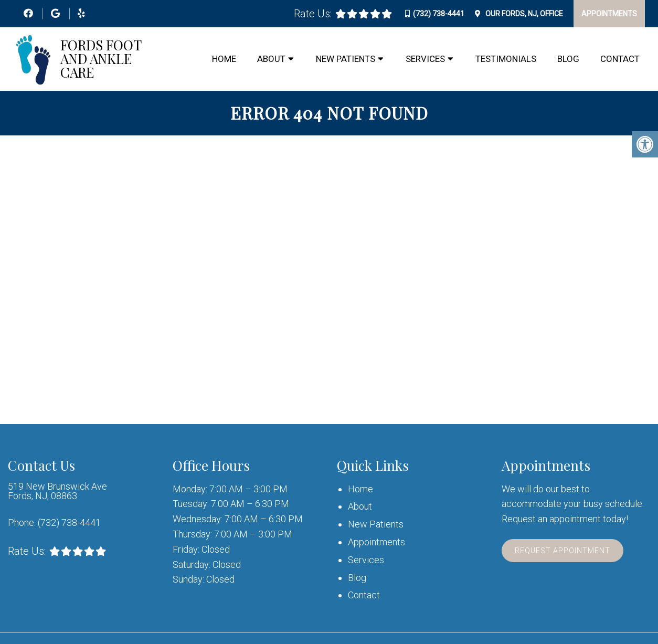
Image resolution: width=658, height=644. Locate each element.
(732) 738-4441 (439, 14)
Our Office (523, 14)
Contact (620, 59)
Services (425, 59)
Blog (568, 59)
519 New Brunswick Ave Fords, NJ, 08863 (57, 491)
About (271, 59)
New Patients (346, 59)
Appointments (609, 14)
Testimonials (506, 59)
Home (224, 59)
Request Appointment (563, 551)
